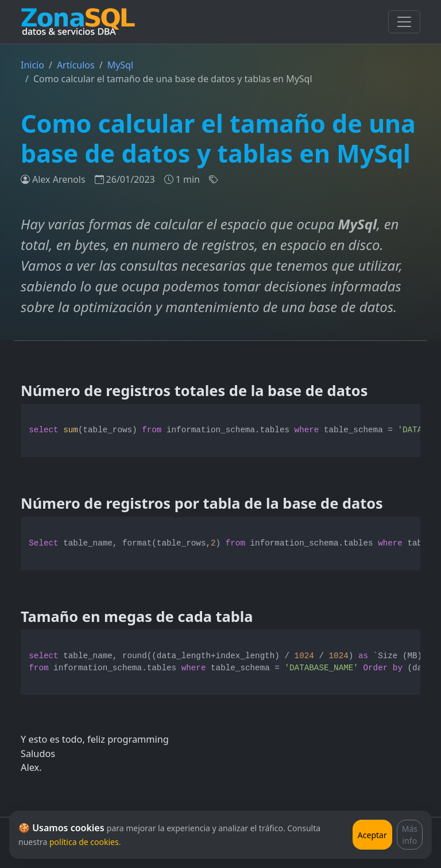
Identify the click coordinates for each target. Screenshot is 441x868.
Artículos (76, 65)
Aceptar (372, 835)
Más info (410, 835)
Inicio (32, 65)
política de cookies (84, 842)
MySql (120, 65)
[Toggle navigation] (404, 22)
